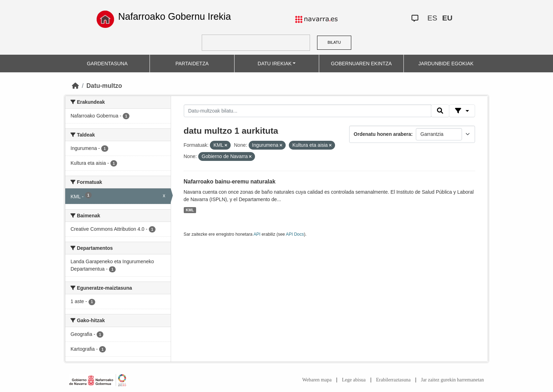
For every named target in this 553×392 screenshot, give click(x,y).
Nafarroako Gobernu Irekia (175, 17)
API (257, 234)
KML (190, 210)
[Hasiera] (75, 86)
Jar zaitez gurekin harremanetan (452, 380)
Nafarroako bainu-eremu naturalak (230, 182)
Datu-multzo (104, 86)
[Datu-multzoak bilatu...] (308, 111)
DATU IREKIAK (275, 64)
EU (447, 18)
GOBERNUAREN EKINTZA (361, 64)
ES (432, 18)
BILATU (334, 42)
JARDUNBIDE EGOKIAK (446, 64)
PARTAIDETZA (192, 64)
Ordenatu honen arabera (382, 134)
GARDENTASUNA (107, 64)
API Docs (295, 234)
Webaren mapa (317, 380)
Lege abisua (354, 380)
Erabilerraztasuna (393, 380)
